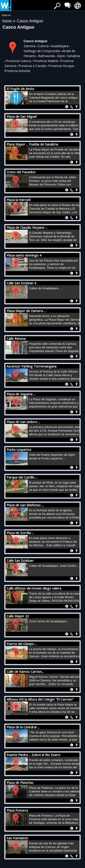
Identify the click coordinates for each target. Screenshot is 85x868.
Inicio (8, 21)
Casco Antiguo (30, 21)
